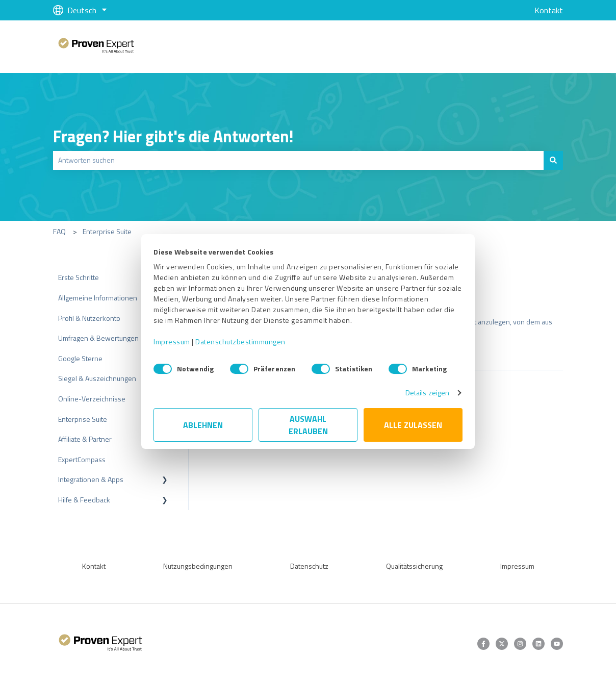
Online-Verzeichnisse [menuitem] (92, 399)
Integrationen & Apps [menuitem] (91, 479)
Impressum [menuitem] (517, 566)
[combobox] (298, 160)
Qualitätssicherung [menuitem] (414, 566)
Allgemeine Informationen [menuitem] (98, 298)
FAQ (59, 231)
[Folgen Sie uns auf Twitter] (502, 644)
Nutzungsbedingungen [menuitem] (198, 566)
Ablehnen (203, 425)
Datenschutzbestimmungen (240, 341)
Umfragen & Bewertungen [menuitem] (98, 338)
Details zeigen (427, 393)
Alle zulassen (413, 425)
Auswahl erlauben (308, 425)
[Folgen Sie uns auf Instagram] (520, 644)
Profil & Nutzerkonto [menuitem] (89, 318)
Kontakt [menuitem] (94, 566)
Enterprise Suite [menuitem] (83, 419)
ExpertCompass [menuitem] (82, 459)
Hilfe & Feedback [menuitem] (84, 500)
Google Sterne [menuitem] (80, 358)
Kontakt (549, 10)
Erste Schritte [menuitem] (79, 277)
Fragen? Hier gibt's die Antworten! (173, 136)
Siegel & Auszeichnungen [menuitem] (97, 378)
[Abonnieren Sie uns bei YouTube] (557, 644)
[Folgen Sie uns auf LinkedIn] (538, 644)
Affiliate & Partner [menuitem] (85, 439)
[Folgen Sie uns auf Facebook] (483, 644)
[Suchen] (553, 160)
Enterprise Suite (107, 231)
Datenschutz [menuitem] (309, 566)
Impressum (172, 341)
